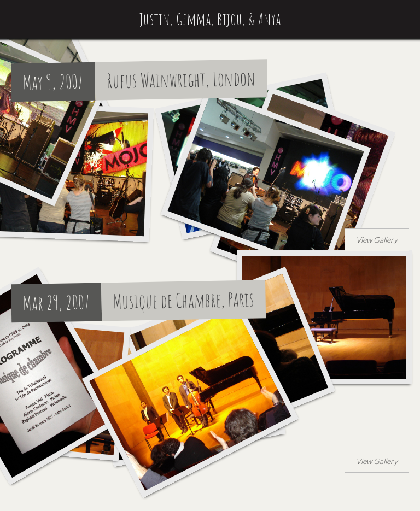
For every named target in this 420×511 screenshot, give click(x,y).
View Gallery (377, 240)
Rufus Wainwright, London (182, 80)
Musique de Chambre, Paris (184, 300)
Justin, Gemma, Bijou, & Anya (210, 19)
